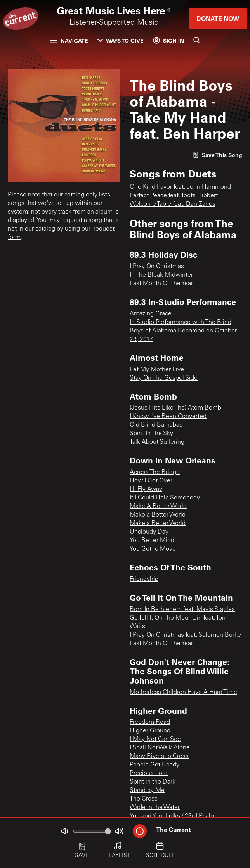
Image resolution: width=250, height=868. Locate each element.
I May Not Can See (155, 739)
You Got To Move (153, 549)
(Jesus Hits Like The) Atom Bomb (175, 408)
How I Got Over (151, 481)
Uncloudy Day (149, 532)
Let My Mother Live (157, 370)
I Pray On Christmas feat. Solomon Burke (185, 635)
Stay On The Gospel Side (164, 378)
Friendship (144, 579)
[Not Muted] (64, 831)
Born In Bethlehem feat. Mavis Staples (182, 610)
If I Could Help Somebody (165, 498)
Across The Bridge (155, 472)
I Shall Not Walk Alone (160, 748)
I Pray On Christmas (157, 267)
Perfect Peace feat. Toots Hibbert (174, 196)
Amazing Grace (151, 314)
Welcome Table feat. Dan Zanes (173, 204)
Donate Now (218, 18)
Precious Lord (149, 773)
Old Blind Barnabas (156, 425)
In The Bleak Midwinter (161, 275)
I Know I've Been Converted (168, 417)
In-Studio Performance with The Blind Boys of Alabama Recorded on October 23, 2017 (183, 331)
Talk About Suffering (157, 442)
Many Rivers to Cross (159, 756)
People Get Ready (155, 765)
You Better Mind (152, 541)
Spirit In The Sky (151, 434)
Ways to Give (121, 40)
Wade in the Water (155, 808)
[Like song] (217, 155)
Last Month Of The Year (161, 284)
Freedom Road (150, 722)
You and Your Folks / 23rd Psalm (173, 816)
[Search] (197, 40)
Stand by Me (147, 790)
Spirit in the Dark (153, 782)
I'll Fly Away (146, 489)
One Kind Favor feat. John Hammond (180, 187)
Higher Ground (150, 731)
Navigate (69, 40)
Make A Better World (158, 506)
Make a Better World (158, 515)
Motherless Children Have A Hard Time (183, 692)
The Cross (144, 799)
